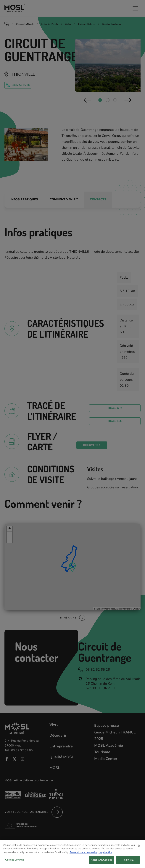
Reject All (128, 864)
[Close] (139, 849)
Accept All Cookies (101, 864)
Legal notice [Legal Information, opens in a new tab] (105, 856)
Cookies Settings (14, 864)
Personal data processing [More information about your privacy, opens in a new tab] (84, 856)
